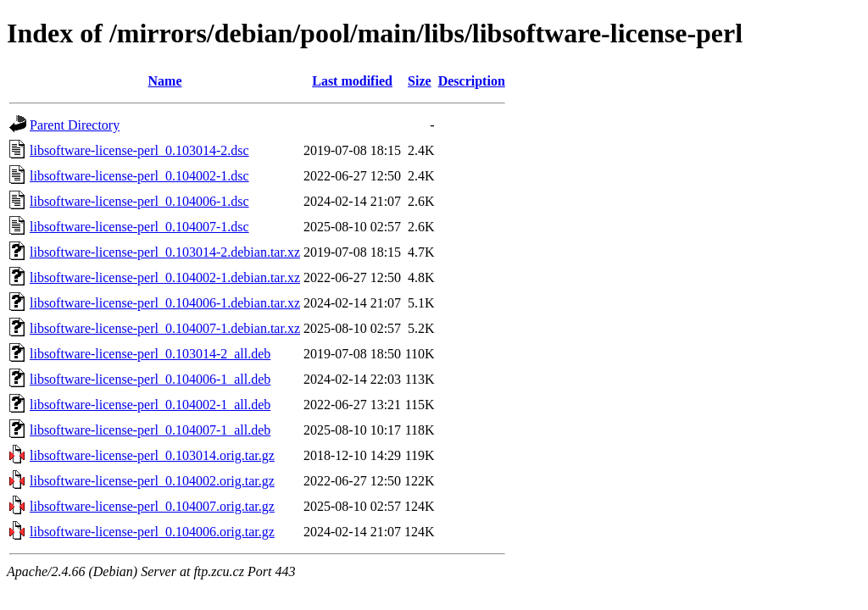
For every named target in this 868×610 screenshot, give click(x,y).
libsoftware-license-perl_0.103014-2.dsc (139, 150)
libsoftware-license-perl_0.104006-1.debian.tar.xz (165, 303)
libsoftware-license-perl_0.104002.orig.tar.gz (152, 481)
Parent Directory (75, 125)
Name (165, 81)
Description (472, 81)
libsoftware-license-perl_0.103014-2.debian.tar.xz (165, 252)
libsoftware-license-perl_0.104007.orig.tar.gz (152, 506)
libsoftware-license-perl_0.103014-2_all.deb (150, 354)
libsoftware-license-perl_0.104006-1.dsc (139, 201)
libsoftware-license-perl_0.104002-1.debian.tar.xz (165, 277)
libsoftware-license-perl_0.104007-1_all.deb (150, 430)
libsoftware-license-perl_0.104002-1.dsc (139, 176)
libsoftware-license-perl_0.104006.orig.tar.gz (152, 532)
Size (420, 81)
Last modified (352, 81)
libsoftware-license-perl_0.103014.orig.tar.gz (152, 455)
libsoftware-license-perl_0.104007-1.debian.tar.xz (165, 328)
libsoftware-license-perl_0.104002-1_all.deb (150, 405)
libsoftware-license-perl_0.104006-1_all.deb (150, 379)
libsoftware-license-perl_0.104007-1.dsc (139, 227)
